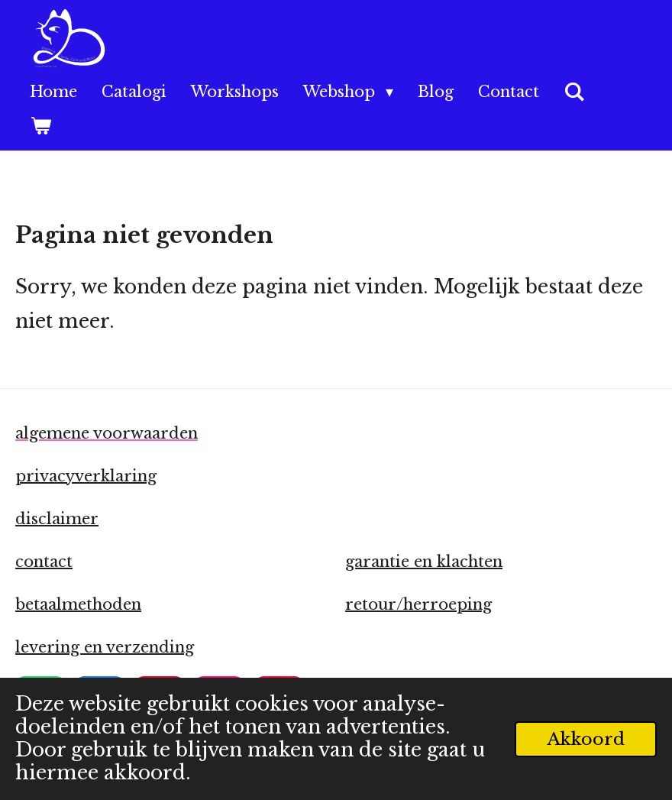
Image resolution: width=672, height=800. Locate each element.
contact (44, 562)
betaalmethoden (78, 604)
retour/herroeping (418, 604)
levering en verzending (105, 647)
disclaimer (57, 519)
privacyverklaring (86, 476)
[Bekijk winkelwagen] (40, 126)
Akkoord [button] (586, 739)
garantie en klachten (424, 562)
